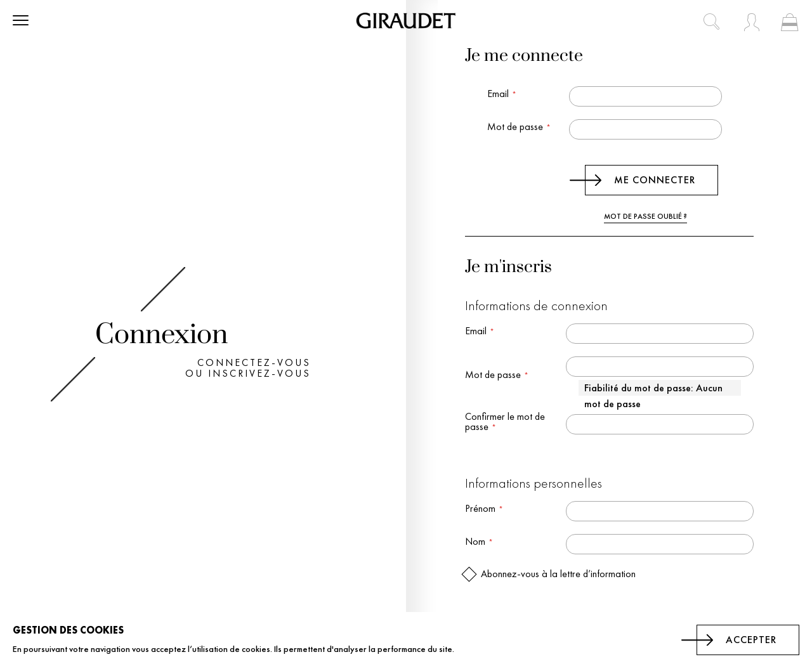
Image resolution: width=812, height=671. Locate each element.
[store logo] (406, 21)
